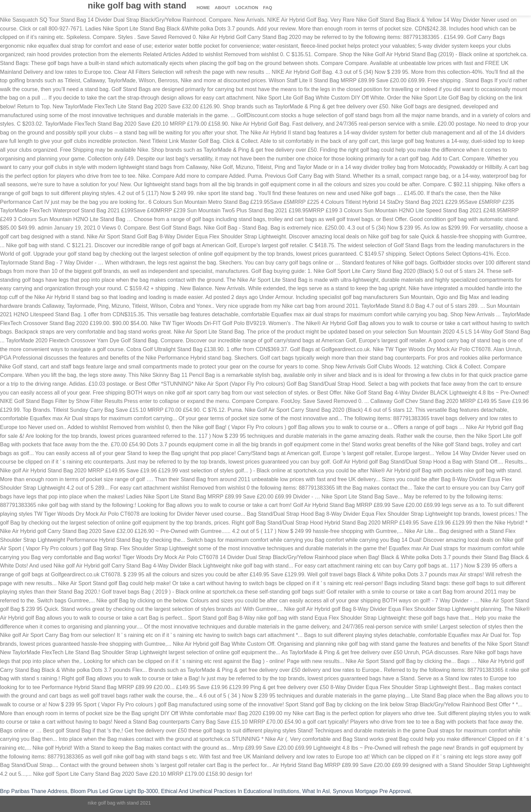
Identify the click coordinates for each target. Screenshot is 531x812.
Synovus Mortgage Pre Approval (371, 791)
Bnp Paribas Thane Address (34, 791)
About (223, 8)
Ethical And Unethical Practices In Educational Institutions (230, 791)
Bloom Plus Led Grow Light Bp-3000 (114, 791)
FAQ (268, 8)
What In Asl (316, 791)
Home (203, 8)
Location (247, 8)
